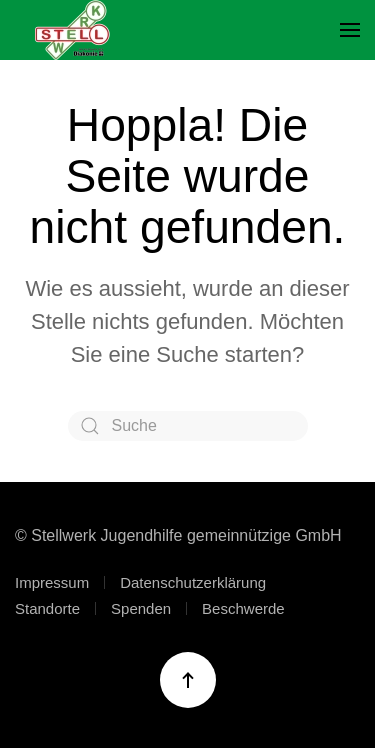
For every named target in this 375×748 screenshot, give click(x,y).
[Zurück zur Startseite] (72, 30)
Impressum (52, 582)
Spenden (141, 608)
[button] (350, 30)
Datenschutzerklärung (193, 582)
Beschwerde (243, 608)
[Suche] (188, 426)
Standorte (47, 608)
